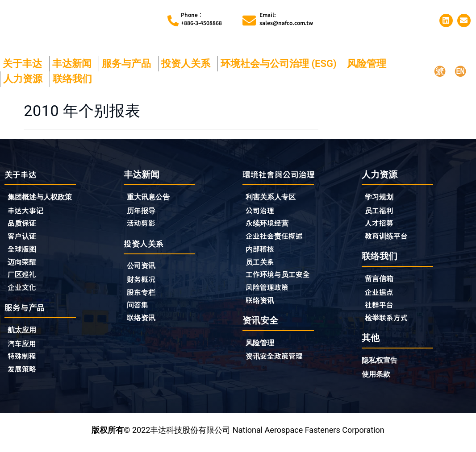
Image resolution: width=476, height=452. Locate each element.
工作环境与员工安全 (282, 278)
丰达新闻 (74, 64)
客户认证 (24, 238)
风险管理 (369, 64)
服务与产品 (129, 64)
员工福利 (381, 211)
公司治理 (264, 211)
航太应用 (26, 335)
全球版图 (24, 251)
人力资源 (25, 79)
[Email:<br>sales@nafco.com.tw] (249, 21)
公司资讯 (145, 268)
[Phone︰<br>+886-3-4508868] (173, 21)
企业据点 (381, 294)
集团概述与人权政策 (44, 197)
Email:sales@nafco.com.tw (286, 19)
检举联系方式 (389, 321)
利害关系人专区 (274, 197)
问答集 (139, 308)
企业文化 (24, 291)
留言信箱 (381, 281)
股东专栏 (145, 295)
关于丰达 (25, 64)
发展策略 (24, 376)
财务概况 (145, 282)
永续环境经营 (270, 224)
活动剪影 (143, 224)
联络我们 (75, 79)
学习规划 (381, 197)
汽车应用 (26, 349)
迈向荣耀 (24, 265)
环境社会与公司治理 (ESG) (281, 64)
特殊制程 (24, 362)
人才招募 (381, 224)
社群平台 (381, 308)
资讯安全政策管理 (278, 362)
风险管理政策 (270, 291)
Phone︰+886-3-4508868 (201, 19)
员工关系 (262, 265)
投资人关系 (188, 64)
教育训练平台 (389, 237)
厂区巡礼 (24, 278)
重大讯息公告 (151, 197)
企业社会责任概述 (278, 238)
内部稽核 (262, 251)
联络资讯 (143, 322)
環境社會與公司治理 (283, 174)
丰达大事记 (28, 211)
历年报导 (143, 211)
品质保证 (24, 224)
